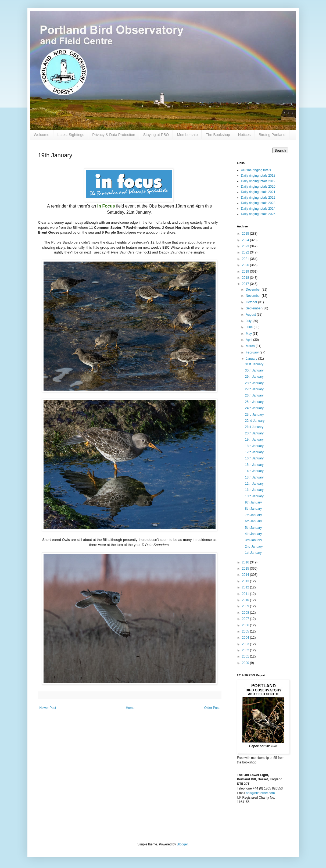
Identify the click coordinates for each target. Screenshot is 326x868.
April (249, 340)
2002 (246, 650)
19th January (254, 440)
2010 (246, 600)
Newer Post (48, 708)
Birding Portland (272, 135)
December (254, 290)
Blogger (182, 844)
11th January (254, 490)
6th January (253, 521)
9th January (253, 502)
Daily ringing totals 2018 (258, 176)
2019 (246, 272)
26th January (254, 395)
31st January (254, 364)
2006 (246, 625)
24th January (254, 408)
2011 (246, 594)
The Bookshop (218, 135)
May (249, 334)
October (252, 302)
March (251, 346)
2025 (246, 234)
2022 (246, 252)
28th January (254, 383)
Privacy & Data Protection (114, 135)
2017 (246, 284)
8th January (253, 509)
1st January (253, 553)
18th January (254, 446)
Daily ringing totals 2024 (258, 209)
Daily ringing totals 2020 (258, 187)
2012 (246, 587)
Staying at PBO (156, 135)
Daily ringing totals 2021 (258, 192)
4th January (253, 534)
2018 (246, 278)
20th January (254, 433)
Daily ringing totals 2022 (258, 198)
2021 (246, 259)
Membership (187, 135)
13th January (254, 477)
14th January (254, 471)
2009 (246, 606)
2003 (246, 644)
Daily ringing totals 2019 (258, 181)
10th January (254, 496)
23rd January (254, 415)
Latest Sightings (71, 135)
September (254, 308)
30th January (254, 370)
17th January (254, 452)
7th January (253, 515)
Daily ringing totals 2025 (258, 214)
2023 (246, 246)
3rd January (253, 540)
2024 (246, 240)
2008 (246, 613)
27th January (254, 389)
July (249, 321)
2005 (246, 631)
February (252, 352)
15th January (254, 465)
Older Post (212, 708)
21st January (254, 427)
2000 (246, 663)
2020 (246, 265)
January (252, 359)
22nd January (255, 421)
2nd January (254, 546)
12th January (254, 484)
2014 (246, 575)
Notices (244, 135)
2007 (246, 619)
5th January (253, 528)
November (254, 296)
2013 (246, 581)
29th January (254, 377)
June (250, 327)
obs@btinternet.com (260, 793)
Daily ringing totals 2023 (258, 203)
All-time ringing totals (256, 170)
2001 (246, 656)
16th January (254, 458)
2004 (246, 638)
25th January (254, 402)
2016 (246, 562)
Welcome (42, 135)
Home (130, 708)
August (251, 315)
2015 (246, 569)
